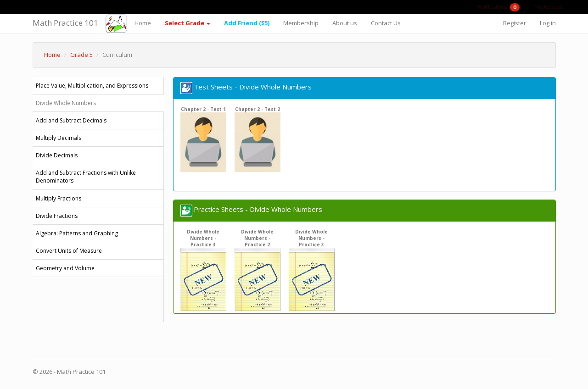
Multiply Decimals (59, 138)
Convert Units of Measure (69, 251)
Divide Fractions (57, 216)
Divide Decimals (57, 155)
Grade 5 (81, 55)
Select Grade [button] (188, 23)
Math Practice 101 (65, 23)
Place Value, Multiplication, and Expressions (92, 86)
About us (345, 23)
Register (515, 23)
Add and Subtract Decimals (71, 120)
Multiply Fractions (59, 198)
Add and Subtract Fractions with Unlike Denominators (86, 177)
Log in (548, 23)
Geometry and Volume (65, 268)
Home (143, 23)
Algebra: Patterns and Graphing (77, 233)
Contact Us (386, 23)
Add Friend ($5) (247, 23)
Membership (301, 23)
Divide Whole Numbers (66, 103)
